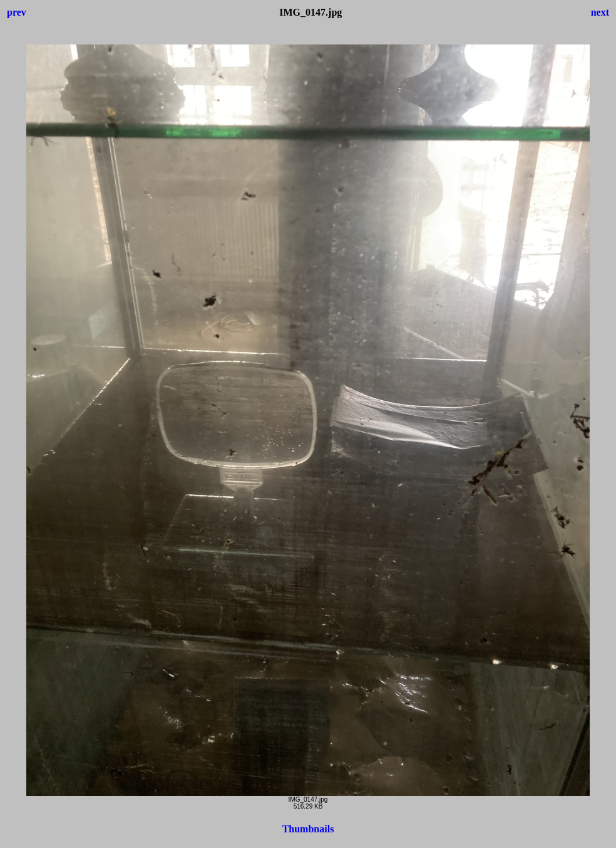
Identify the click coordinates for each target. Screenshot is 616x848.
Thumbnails (308, 829)
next (600, 12)
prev (17, 12)
